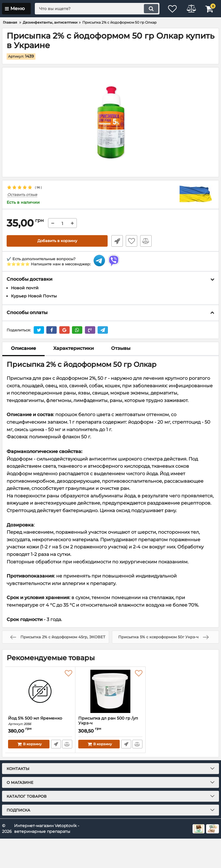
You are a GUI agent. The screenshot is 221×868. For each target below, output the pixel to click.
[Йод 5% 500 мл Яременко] (40, 691)
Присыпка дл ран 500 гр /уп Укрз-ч (110, 723)
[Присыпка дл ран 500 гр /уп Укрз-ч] (110, 691)
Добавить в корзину (57, 241)
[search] (95, 9)
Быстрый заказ (116, 241)
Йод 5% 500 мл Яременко (40, 721)
